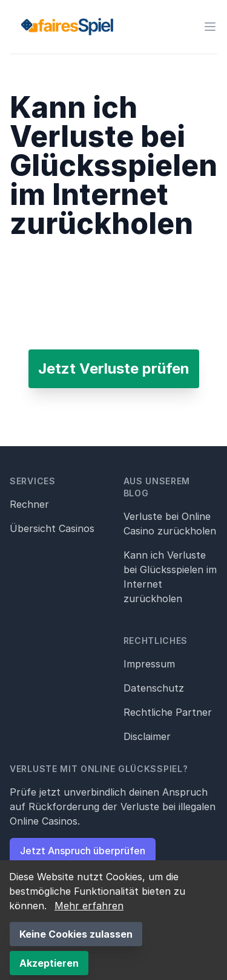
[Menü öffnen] (210, 27)
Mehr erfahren (89, 906)
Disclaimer (147, 736)
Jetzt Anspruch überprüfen (83, 851)
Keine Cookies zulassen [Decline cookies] (76, 934)
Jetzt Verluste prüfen (114, 368)
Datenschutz (154, 688)
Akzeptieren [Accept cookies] (49, 963)
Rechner (29, 504)
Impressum (149, 664)
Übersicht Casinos (52, 528)
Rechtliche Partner (168, 712)
